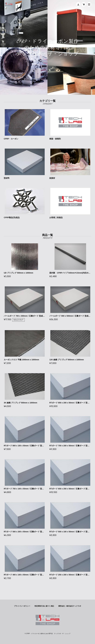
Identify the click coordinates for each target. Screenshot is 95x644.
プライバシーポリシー (22, 606)
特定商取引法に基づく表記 (44, 606)
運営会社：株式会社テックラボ (70, 606)
